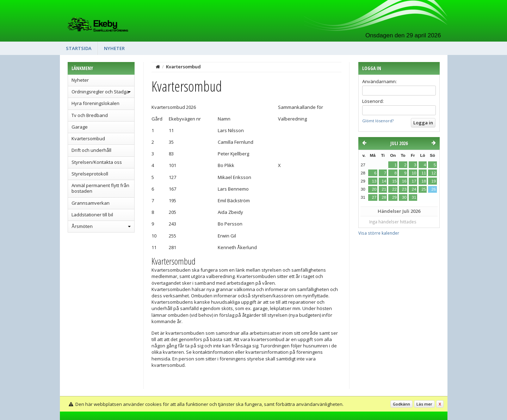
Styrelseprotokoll (90, 174)
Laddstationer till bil (92, 215)
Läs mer (424, 404)
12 (434, 173)
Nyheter (114, 48)
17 (414, 181)
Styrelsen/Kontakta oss (97, 162)
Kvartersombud (88, 138)
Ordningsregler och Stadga (100, 92)
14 (384, 181)
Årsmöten (82, 226)
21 (384, 189)
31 (414, 197)
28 (384, 197)
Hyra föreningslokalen (95, 103)
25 (424, 189)
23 (404, 189)
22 (394, 189)
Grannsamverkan (91, 203)
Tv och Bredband (90, 115)
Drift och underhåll (91, 150)
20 (374, 189)
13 (374, 181)
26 (434, 189)
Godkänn (401, 404)
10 (414, 173)
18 (424, 181)
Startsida (79, 48)
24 (414, 189)
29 (394, 197)
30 (404, 197)
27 (374, 197)
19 (434, 181)
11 (424, 173)
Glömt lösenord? (378, 121)
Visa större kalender (379, 233)
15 (394, 181)
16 (404, 181)
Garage (80, 127)
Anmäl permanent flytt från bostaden (100, 188)
